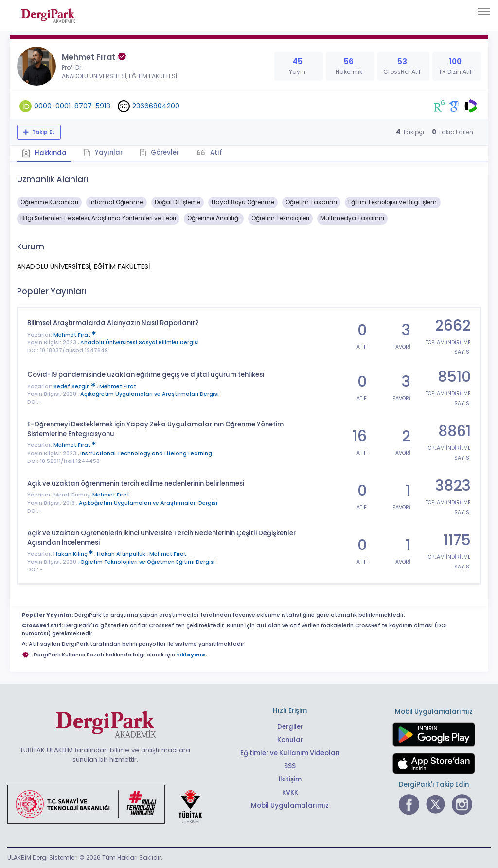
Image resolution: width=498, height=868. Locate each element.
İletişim (290, 779)
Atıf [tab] (215, 152)
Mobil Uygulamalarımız (290, 806)
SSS (290, 766)
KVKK (290, 792)
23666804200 (156, 106)
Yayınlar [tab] (103, 152)
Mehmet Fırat (75, 335)
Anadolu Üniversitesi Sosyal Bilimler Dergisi (140, 343)
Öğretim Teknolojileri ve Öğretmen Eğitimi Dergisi (148, 562)
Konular (290, 740)
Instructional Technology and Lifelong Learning (146, 453)
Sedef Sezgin (75, 386)
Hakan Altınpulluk (122, 554)
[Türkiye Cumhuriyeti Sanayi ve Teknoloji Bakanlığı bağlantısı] (111, 804)
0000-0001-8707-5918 (72, 106)
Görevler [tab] (159, 152)
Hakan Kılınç (74, 554)
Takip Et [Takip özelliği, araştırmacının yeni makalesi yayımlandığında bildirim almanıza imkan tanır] (43, 132)
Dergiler (290, 727)
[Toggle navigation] (484, 12)
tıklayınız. (192, 655)
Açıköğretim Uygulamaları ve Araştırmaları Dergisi (150, 394)
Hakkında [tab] (44, 153)
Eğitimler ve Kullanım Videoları (290, 753)
